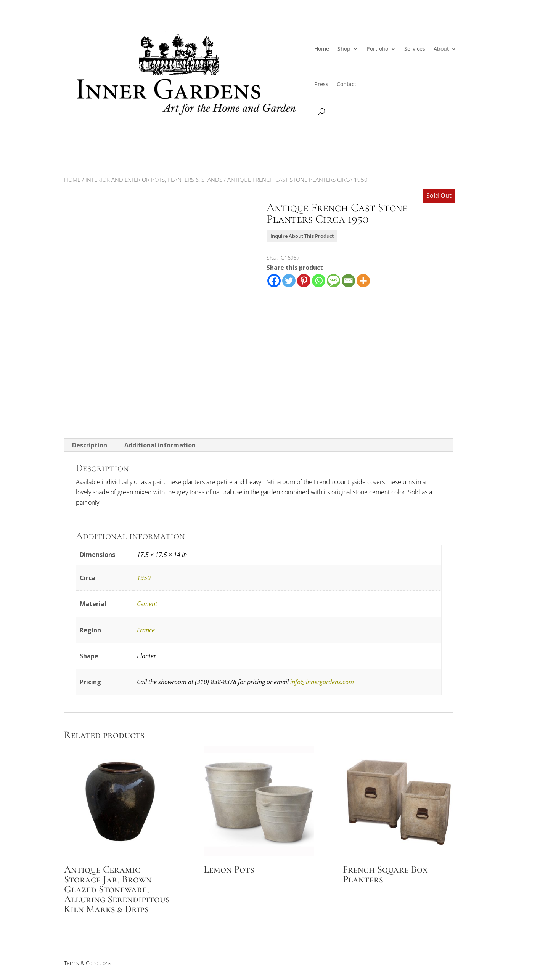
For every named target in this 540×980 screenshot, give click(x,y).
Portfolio (377, 49)
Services (415, 49)
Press (321, 84)
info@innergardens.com (322, 682)
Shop (344, 49)
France (146, 630)
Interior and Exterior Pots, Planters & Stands (154, 180)
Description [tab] (90, 445)
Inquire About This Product (302, 236)
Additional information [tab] (160, 445)
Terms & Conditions (88, 963)
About (441, 49)
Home (322, 49)
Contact (346, 84)
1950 (144, 578)
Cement (147, 604)
